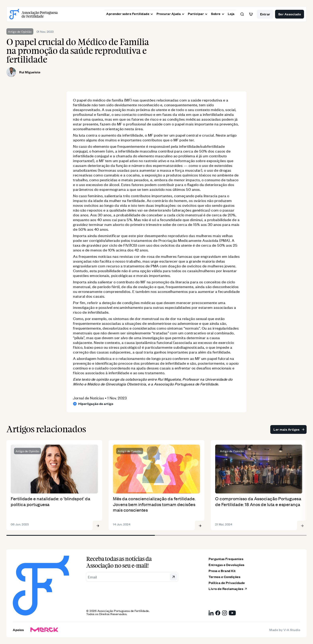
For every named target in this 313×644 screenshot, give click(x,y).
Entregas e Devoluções (227, 565)
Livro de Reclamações (228, 589)
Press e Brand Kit (222, 571)
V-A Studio (292, 630)
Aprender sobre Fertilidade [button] (130, 13)
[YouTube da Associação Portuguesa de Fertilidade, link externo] (232, 613)
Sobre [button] (218, 13)
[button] (242, 14)
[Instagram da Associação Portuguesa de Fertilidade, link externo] (225, 613)
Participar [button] (198, 13)
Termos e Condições (224, 577)
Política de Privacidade (227, 583)
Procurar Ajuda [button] (171, 13)
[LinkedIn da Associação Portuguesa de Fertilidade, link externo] (211, 613)
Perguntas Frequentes (226, 559)
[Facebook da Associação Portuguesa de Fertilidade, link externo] (218, 613)
